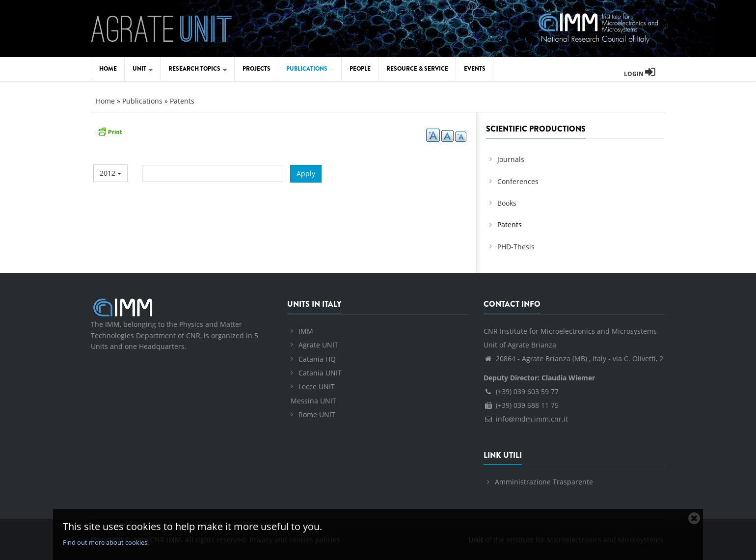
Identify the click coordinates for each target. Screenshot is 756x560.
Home (108, 69)
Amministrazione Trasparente (544, 482)
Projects (256, 69)
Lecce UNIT (317, 387)
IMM (306, 331)
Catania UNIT (320, 373)
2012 (110, 173)
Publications (310, 69)
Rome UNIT (317, 414)
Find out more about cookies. (106, 542)
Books (507, 203)
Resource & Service (417, 69)
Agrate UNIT (318, 345)
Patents (182, 101)
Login (640, 74)
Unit (143, 69)
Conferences (518, 181)
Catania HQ (317, 359)
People (360, 69)
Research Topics (198, 69)
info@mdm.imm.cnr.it (526, 419)
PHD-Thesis (516, 247)
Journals (511, 159)
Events (475, 69)
